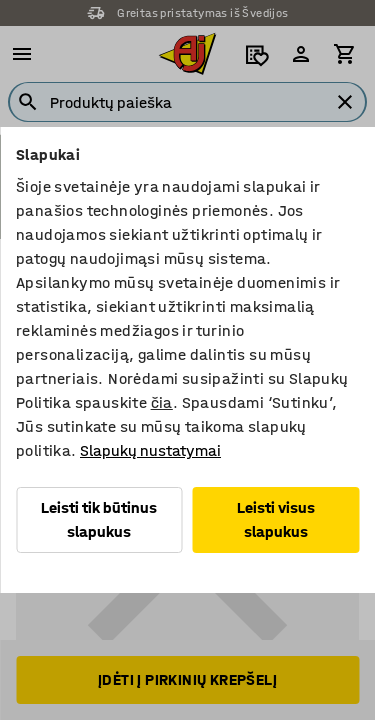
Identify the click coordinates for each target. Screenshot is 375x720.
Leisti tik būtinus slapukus (99, 519)
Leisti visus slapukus (276, 519)
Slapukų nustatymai (150, 450)
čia (162, 402)
